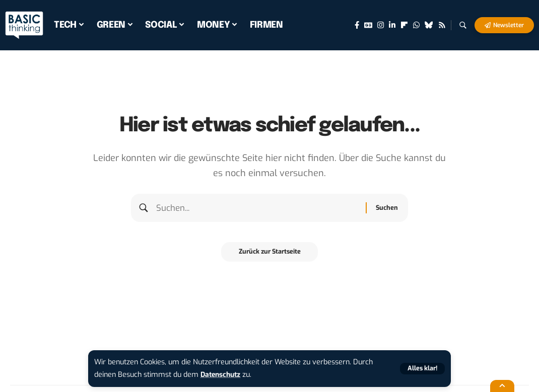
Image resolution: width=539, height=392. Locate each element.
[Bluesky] (429, 25)
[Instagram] (381, 25)
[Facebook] (357, 25)
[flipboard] (404, 25)
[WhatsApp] (416, 25)
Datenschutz (222, 375)
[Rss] (442, 25)
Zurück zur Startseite (270, 255)
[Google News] (368, 25)
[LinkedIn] (392, 25)
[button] (422, 369)
